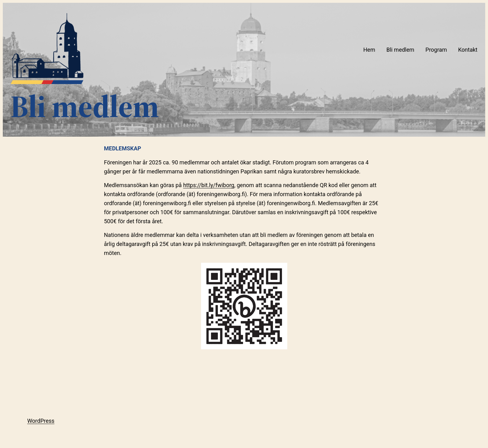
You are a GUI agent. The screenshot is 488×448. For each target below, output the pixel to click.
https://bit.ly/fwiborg (209, 185)
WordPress (41, 421)
